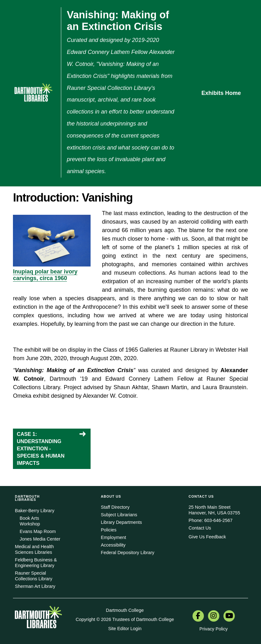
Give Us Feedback (207, 537)
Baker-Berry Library (35, 511)
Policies (109, 530)
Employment (113, 537)
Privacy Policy (214, 629)
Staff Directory (115, 507)
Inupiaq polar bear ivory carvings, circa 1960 (45, 275)
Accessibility (113, 545)
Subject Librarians (119, 515)
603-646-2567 (218, 520)
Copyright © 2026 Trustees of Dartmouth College (125, 619)
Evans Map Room (38, 531)
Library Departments (121, 522)
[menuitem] (198, 617)
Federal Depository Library (128, 553)
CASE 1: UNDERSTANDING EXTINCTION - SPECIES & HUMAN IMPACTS (41, 449)
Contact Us (200, 528)
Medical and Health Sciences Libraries (34, 549)
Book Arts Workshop (30, 521)
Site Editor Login (125, 629)
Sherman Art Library (35, 586)
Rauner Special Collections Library (33, 576)
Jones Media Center (40, 539)
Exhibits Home (221, 93)
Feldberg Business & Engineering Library (36, 563)
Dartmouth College (125, 610)
